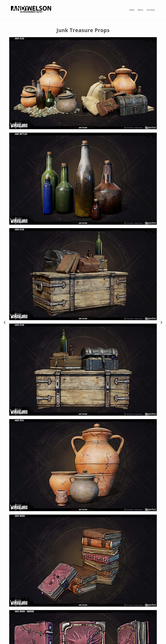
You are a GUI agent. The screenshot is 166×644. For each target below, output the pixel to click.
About (141, 10)
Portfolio (151, 10)
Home (132, 10)
